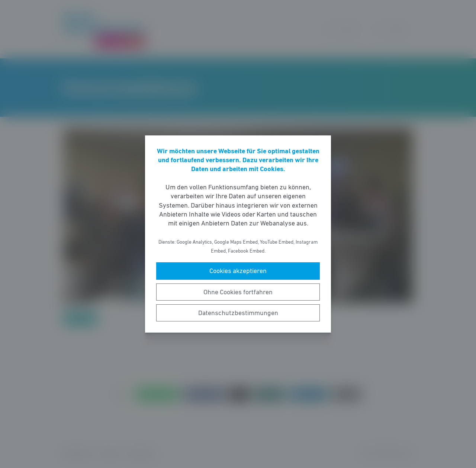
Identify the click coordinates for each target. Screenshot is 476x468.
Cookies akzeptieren (238, 271)
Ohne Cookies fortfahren (238, 292)
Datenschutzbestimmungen (238, 313)
